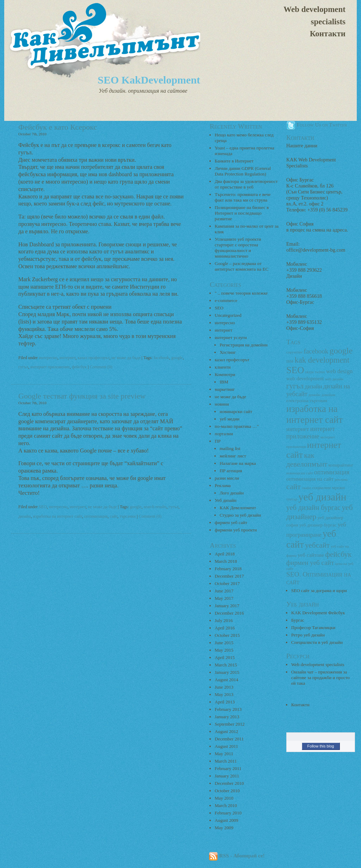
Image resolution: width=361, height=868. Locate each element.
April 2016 (225, 628)
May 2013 (224, 694)
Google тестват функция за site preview (82, 396)
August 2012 (227, 731)
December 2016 (229, 613)
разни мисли (227, 478)
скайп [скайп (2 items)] (306, 488)
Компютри (225, 374)
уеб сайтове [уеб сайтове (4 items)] (311, 555)
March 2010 (226, 805)
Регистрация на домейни (244, 345)
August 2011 (226, 746)
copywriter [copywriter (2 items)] (294, 352)
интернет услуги (231, 337)
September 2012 (230, 724)
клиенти (223, 367)
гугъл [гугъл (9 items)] (295, 386)
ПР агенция (231, 471)
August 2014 (227, 680)
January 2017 (227, 606)
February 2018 (228, 569)
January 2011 (227, 776)
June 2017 (224, 591)
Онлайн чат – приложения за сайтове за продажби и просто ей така (320, 678)
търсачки (128, 516)
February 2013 (228, 709)
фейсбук (79, 367)
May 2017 (224, 598)
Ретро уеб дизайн (308, 635)
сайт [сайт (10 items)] (293, 487)
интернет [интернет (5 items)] (298, 429)
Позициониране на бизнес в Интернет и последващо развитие (242, 213)
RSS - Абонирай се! (237, 856)
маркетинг (225, 389)
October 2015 (227, 635)
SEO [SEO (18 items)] (295, 370)
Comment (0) (101, 367)
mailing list (230, 448)
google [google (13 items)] (341, 351)
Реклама (223, 485)
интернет (68, 358)
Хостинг (228, 352)
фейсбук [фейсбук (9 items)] (338, 554)
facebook (161, 358)
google (177, 358)
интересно (48, 358)
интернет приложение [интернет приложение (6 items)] (311, 433)
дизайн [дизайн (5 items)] (314, 386)
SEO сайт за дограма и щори (319, 590)
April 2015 (225, 657)
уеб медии (230, 419)
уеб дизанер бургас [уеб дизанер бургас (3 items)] (318, 525)
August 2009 (227, 820)
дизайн (25, 516)
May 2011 (224, 754)
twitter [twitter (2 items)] (320, 372)
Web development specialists (314, 16)
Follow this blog (321, 746)
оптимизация (96, 516)
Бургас (298, 620)
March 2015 (226, 665)
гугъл (23, 367)
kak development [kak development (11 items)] (322, 360)
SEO (43, 507)
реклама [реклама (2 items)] (341, 479)
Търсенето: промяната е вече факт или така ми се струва (243, 197)
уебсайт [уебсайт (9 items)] (317, 545)
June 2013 (224, 687)
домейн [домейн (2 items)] (314, 395)
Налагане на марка (238, 463)
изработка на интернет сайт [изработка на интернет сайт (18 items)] (314, 414)
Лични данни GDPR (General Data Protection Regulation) (243, 171)
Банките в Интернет (234, 161)
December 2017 (229, 576)
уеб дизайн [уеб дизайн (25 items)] (322, 497)
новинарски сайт (236, 411)
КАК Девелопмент (238, 508)
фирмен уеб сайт (231, 522)
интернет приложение (50, 367)
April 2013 (225, 702)
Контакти (328, 34)
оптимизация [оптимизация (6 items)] (332, 472)
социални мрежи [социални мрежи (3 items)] (328, 488)
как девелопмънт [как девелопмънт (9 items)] (307, 460)
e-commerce (226, 300)
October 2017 (227, 583)
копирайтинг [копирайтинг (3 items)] (341, 465)
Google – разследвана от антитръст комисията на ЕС (241, 266)
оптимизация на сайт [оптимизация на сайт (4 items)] (310, 479)
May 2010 (224, 798)
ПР (218, 441)
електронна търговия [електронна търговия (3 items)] (307, 401)
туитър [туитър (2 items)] (292, 499)
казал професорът (93, 358)
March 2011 (226, 761)
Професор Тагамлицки (313, 627)
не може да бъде (126, 358)
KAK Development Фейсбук (318, 613)
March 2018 (226, 561)
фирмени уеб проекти (236, 530)
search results (155, 507)
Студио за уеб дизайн (240, 515)
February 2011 (228, 768)
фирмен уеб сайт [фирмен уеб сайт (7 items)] (310, 563)
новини (222, 404)
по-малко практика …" (237, 426)
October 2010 (227, 791)
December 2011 (229, 739)
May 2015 (224, 650)
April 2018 (225, 554)
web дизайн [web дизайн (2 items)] (334, 379)
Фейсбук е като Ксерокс (58, 127)
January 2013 (227, 717)
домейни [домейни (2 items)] (328, 395)
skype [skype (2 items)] (310, 372)
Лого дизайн (232, 493)
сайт (114, 516)
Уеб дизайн (226, 500)
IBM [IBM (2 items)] (290, 361)
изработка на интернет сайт (57, 516)
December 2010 (229, 783)
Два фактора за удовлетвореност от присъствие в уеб (246, 184)
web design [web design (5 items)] (339, 371)
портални (224, 434)
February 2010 (228, 813)
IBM (224, 382)
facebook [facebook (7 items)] (316, 351)
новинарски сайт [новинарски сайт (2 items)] (300, 473)
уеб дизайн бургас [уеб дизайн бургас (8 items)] (313, 507)
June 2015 (224, 643)
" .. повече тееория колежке (241, 293)
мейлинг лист (233, 456)
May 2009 (224, 828)
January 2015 (227, 672)
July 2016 (224, 620)
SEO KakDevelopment (149, 80)
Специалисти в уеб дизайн (317, 642)
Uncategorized (228, 315)
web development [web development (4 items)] (305, 378)
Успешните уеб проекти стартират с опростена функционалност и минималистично (238, 248)
